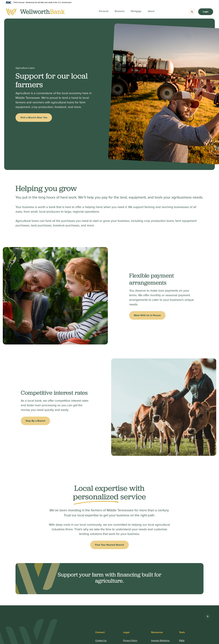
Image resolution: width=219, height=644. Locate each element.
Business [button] (120, 11)
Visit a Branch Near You (34, 117)
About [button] (151, 11)
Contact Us (101, 641)
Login (206, 12)
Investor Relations (160, 641)
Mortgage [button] (136, 11)
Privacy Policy (130, 641)
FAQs (182, 641)
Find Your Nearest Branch (109, 545)
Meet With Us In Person (147, 315)
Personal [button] (104, 11)
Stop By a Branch (35, 421)
